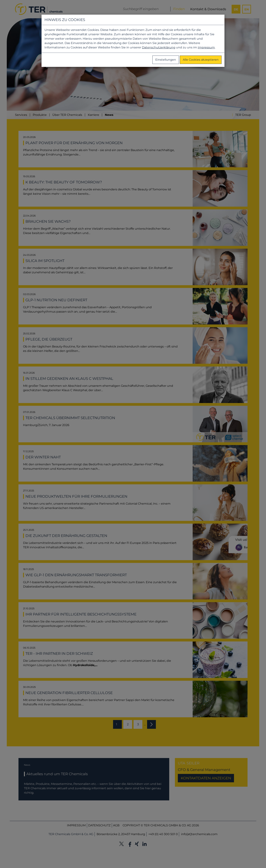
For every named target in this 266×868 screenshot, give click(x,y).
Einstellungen (166, 60)
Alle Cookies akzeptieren (201, 60)
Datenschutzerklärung (159, 47)
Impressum (206, 47)
